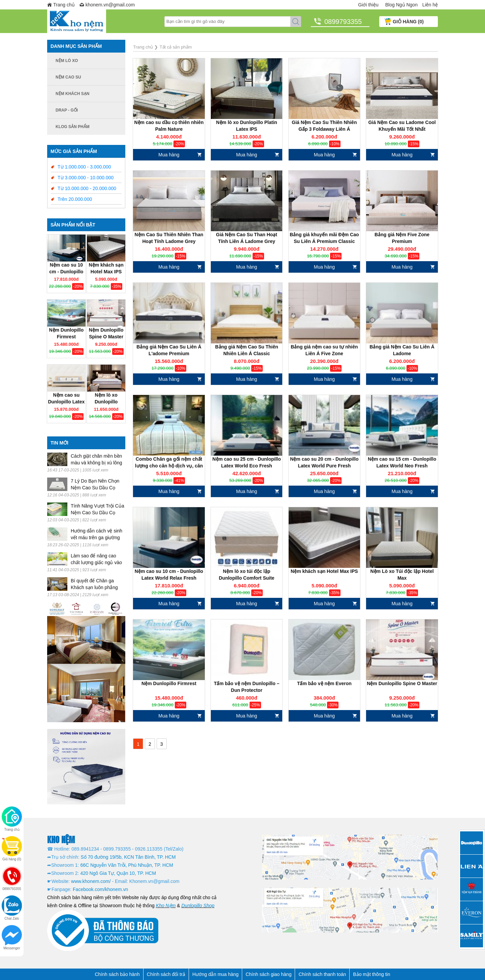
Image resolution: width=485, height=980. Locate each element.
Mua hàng (169, 155)
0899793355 (343, 22)
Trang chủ (64, 5)
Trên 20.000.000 (75, 199)
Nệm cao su (68, 77)
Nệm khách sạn (72, 94)
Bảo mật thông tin (371, 974)
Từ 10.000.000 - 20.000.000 (87, 188)
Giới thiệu (368, 5)
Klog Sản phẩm (73, 127)
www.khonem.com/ (91, 881)
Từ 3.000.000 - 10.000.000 (86, 178)
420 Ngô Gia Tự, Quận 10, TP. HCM (118, 873)
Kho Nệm (166, 906)
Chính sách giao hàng (268, 974)
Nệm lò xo (67, 61)
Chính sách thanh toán (322, 974)
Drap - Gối (67, 110)
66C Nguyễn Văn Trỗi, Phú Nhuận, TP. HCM (127, 865)
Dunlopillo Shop (198, 906)
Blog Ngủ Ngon (401, 5)
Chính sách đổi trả (166, 974)
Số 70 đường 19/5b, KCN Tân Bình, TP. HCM (128, 857)
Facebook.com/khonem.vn (100, 889)
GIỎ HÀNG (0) (408, 22)
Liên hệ (430, 5)
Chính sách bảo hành (117, 974)
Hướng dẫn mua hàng (215, 974)
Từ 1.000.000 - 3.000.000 (84, 167)
